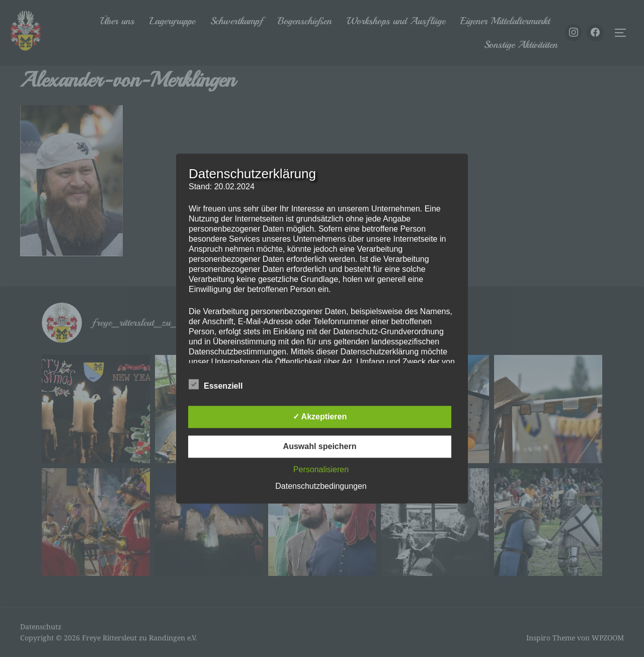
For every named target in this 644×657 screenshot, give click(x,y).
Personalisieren (321, 469)
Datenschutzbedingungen (321, 486)
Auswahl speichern (320, 446)
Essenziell (216, 384)
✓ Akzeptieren (320, 417)
